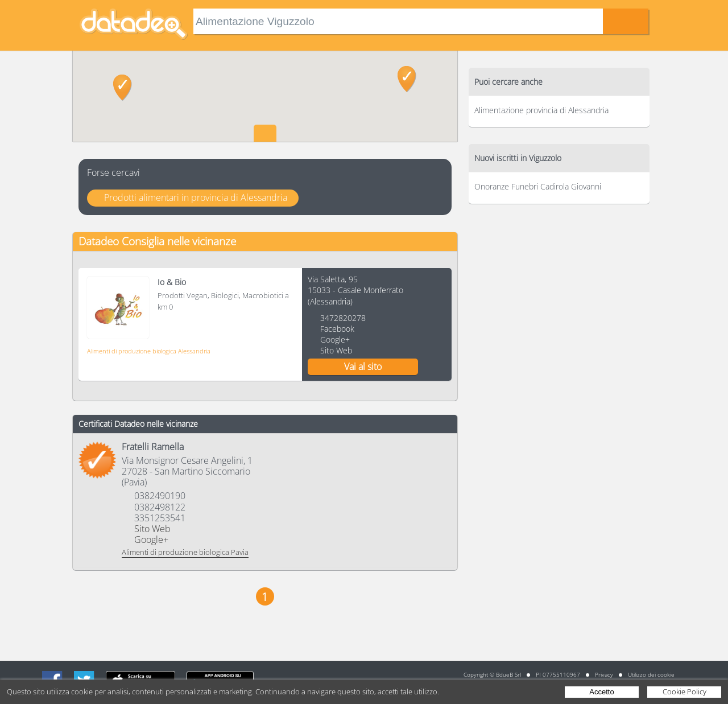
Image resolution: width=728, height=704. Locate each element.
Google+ (335, 339)
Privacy (604, 674)
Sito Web (336, 350)
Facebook (337, 329)
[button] (123, 88)
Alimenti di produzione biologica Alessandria (149, 351)
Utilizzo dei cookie (651, 674)
